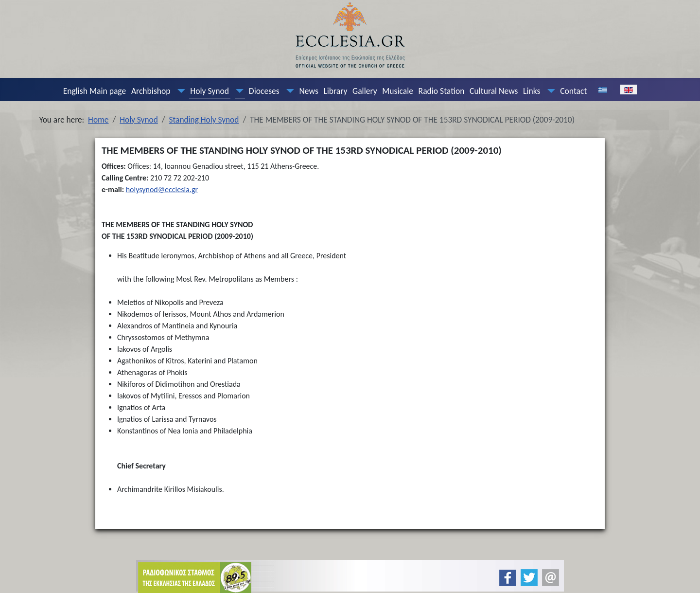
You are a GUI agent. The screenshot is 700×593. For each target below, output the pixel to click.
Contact (573, 91)
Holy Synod (210, 91)
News (308, 91)
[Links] (549, 91)
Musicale (398, 91)
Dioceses (264, 91)
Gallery (365, 91)
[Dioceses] (288, 91)
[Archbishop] (179, 91)
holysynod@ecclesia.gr (162, 189)
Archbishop (151, 91)
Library (335, 91)
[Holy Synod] (238, 91)
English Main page (95, 91)
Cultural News (494, 91)
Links (532, 91)
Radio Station (442, 91)
